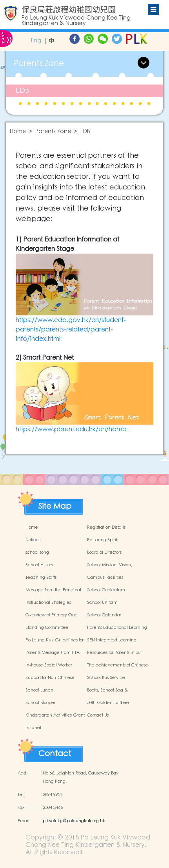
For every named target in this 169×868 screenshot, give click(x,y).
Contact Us (98, 715)
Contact (55, 752)
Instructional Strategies (48, 603)
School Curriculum (106, 590)
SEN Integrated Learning (112, 640)
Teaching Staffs (41, 578)
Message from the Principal (53, 590)
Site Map (55, 504)
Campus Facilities (105, 578)
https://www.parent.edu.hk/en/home (71, 429)
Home (18, 132)
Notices (33, 540)
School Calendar (104, 615)
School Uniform (102, 603)
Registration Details (106, 528)
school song (37, 553)
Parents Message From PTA (53, 653)
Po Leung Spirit (102, 540)
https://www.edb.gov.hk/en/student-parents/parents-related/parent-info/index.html (71, 330)
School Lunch (39, 690)
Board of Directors (104, 553)
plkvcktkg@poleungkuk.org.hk (74, 821)
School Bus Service (106, 678)
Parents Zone (53, 132)
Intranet (33, 728)
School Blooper (40, 703)
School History (39, 565)
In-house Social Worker (49, 665)
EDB (22, 91)
